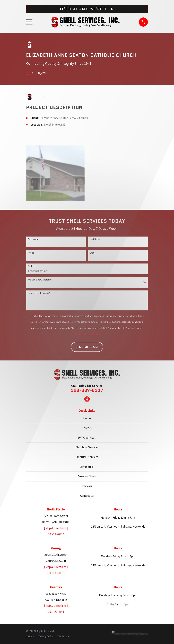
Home (87, 418)
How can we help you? (39, 293)
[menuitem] (31, 636)
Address (32, 266)
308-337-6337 (87, 390)
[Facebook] (87, 399)
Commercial (87, 467)
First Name (33, 239)
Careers (87, 428)
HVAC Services (87, 438)
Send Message (87, 347)
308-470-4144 (56, 612)
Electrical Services (87, 457)
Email (92, 253)
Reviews (87, 486)
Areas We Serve (87, 476)
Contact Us (87, 496)
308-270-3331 (56, 573)
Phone (31, 253)
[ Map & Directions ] (56, 528)
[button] (55, 173)
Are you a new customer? (41, 280)
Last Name (95, 239)
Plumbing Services (87, 447)
